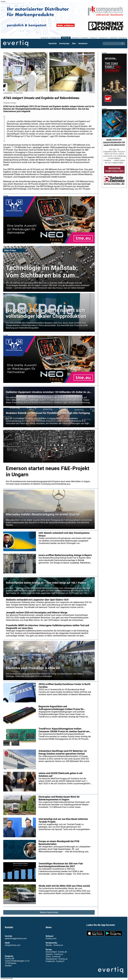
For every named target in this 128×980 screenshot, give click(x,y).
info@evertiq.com (13, 945)
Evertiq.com (51, 938)
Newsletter (83, 43)
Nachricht (53, 43)
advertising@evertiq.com (16, 938)
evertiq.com (55, 38)
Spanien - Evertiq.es (54, 954)
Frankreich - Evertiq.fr (55, 961)
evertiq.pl (113, 38)
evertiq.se (123, 38)
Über (74, 43)
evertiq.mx (103, 38)
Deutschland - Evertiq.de (56, 952)
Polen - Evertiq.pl (53, 957)
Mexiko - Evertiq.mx (54, 945)
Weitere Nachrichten (49, 912)
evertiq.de (65, 38)
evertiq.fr (94, 38)
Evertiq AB (16, 43)
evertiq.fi (85, 38)
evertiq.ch (44, 38)
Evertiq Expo (64, 43)
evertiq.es (75, 38)
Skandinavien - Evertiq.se (57, 959)
